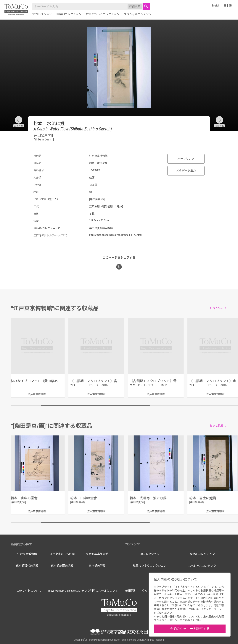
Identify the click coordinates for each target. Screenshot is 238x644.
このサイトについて (29, 591)
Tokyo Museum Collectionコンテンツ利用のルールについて (83, 591)
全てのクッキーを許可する (190, 629)
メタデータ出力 (186, 171)
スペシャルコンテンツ (138, 14)
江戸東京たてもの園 (62, 554)
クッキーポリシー (214, 609)
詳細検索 (135, 6)
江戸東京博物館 (27, 554)
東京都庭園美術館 (62, 566)
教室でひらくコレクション (103, 14)
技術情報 (130, 591)
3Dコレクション (42, 14)
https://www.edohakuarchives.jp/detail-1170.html (115, 235)
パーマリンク (186, 159)
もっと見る (217, 308)
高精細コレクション (69, 14)
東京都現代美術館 (27, 566)
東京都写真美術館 (97, 554)
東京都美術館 (97, 566)
